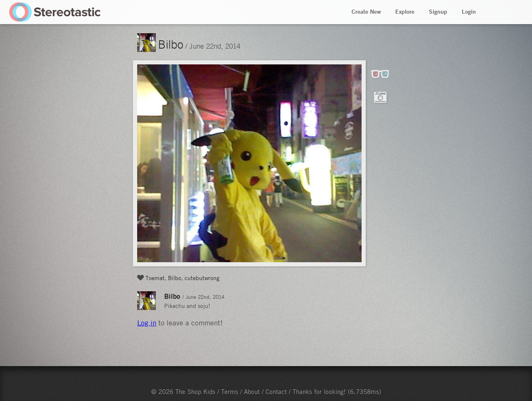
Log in (147, 323)
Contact (276, 391)
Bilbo (171, 44)
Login (469, 12)
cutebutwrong (202, 278)
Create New (366, 12)
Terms (230, 391)
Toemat (155, 278)
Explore (405, 12)
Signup (438, 12)
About (252, 391)
